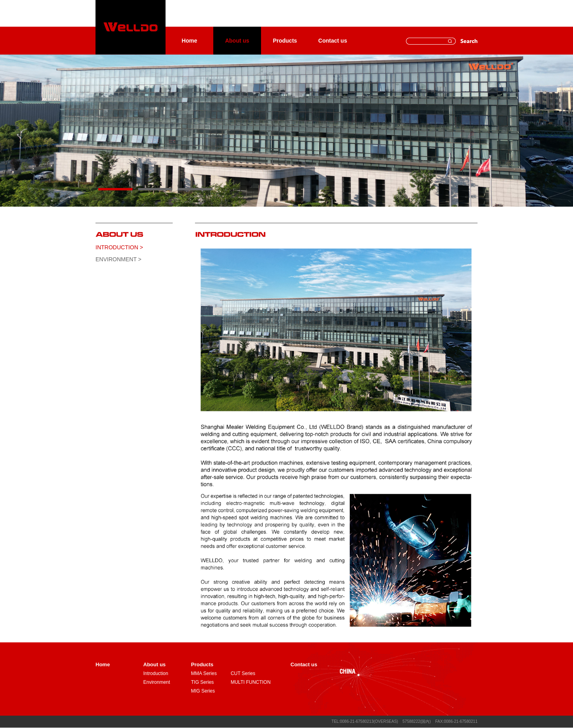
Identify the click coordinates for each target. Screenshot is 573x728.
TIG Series (202, 682)
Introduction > (119, 247)
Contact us (333, 41)
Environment (157, 682)
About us (237, 41)
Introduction (156, 673)
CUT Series (243, 673)
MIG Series (203, 691)
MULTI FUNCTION (251, 682)
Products (285, 41)
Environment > (118, 259)
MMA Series (204, 673)
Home (190, 41)
